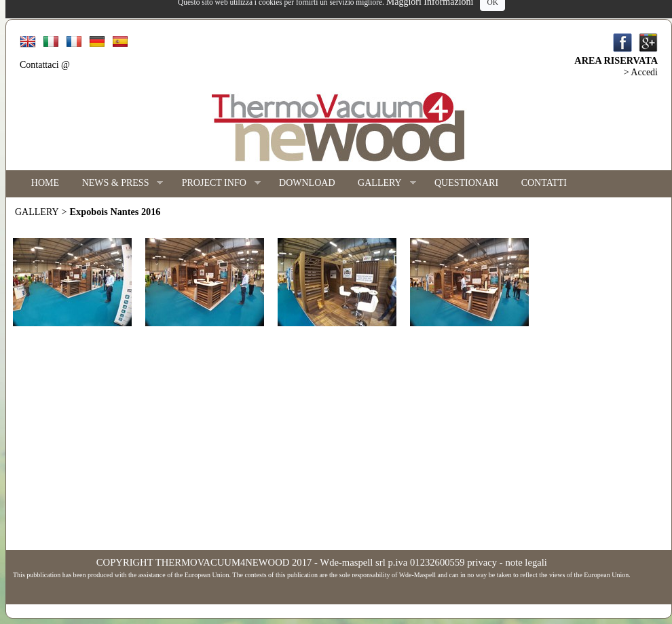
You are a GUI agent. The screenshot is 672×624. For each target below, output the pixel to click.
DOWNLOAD (307, 183)
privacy (482, 562)
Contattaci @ (45, 65)
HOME (45, 183)
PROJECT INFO (216, 183)
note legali (526, 562)
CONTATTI (544, 183)
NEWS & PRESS (117, 183)
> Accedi (641, 72)
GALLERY (381, 183)
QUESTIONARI (466, 183)
